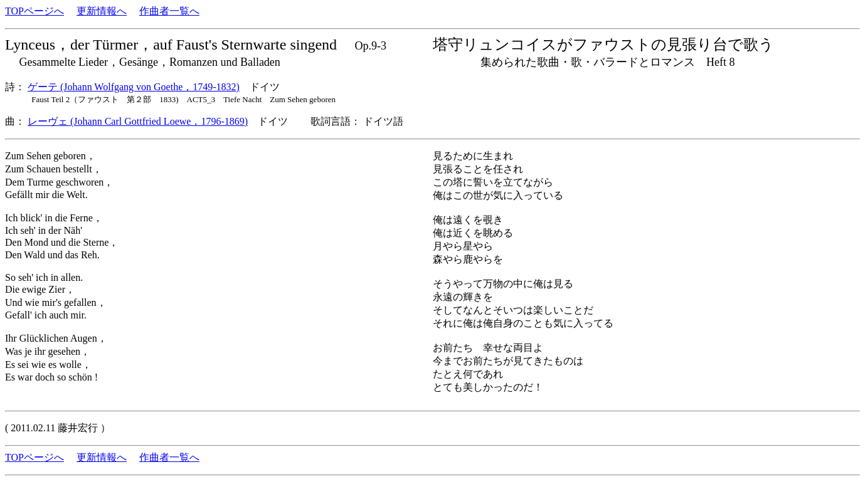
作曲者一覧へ (169, 11)
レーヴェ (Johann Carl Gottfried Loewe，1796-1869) (138, 121)
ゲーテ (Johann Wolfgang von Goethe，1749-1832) (134, 87)
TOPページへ (34, 11)
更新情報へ (102, 11)
